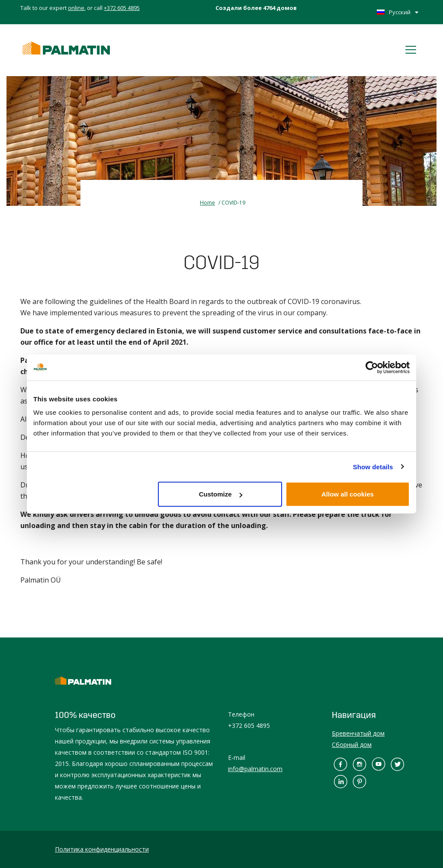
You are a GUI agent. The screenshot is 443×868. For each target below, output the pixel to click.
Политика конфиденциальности (102, 849)
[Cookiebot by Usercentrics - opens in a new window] (372, 367)
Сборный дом (352, 745)
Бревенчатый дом (358, 733)
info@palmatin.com (255, 769)
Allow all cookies (348, 494)
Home (207, 203)
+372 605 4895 (122, 8)
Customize (221, 494)
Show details (373, 466)
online (76, 8)
